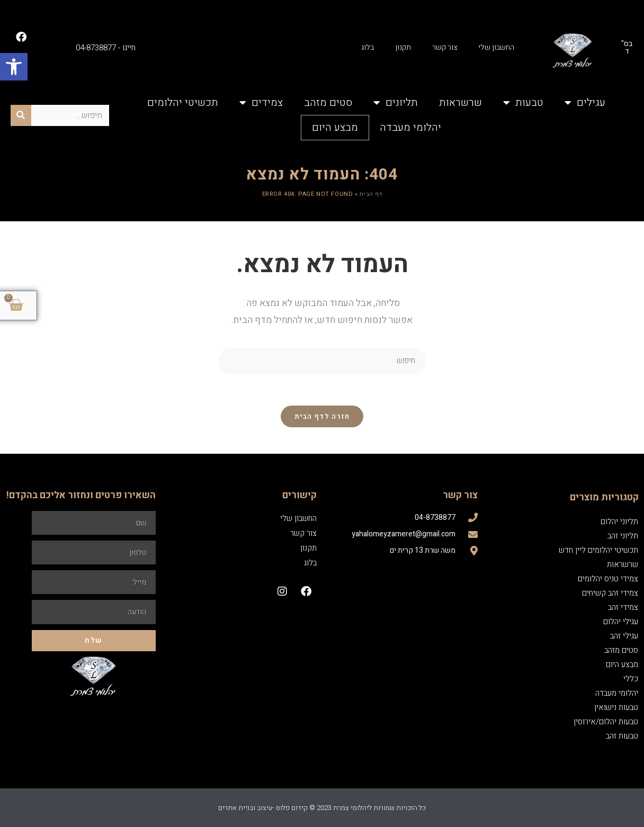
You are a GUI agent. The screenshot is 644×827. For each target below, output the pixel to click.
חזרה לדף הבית (322, 416)
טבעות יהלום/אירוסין (606, 722)
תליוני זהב (623, 536)
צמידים (261, 103)
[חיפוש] (21, 115)
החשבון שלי (496, 47)
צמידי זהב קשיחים (610, 593)
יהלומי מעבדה (410, 127)
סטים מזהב (328, 102)
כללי (631, 679)
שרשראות (460, 102)
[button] (14, 67)
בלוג (368, 47)
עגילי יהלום (621, 622)
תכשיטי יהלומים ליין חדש (598, 550)
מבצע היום (335, 127)
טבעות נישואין (616, 707)
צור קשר (445, 47)
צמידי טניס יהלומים (608, 579)
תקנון (403, 47)
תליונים (396, 103)
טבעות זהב (622, 736)
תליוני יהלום (619, 522)
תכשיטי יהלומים (183, 102)
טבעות (523, 103)
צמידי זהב (623, 607)
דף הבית (371, 194)
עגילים (585, 103)
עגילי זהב (624, 636)
